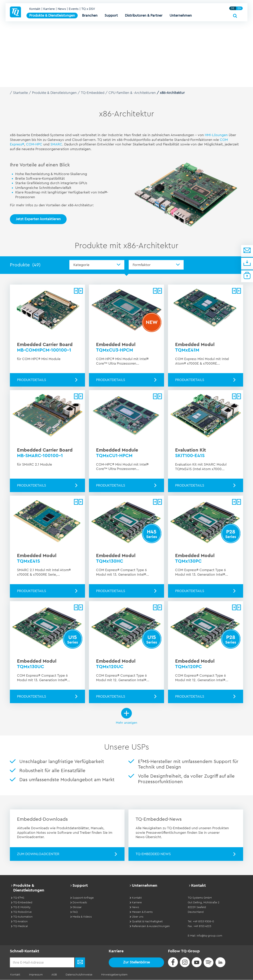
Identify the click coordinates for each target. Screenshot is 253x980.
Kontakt (35, 10)
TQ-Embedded (94, 93)
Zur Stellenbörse (136, 962)
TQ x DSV (89, 10)
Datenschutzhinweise (76, 975)
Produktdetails (32, 380)
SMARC (57, 144)
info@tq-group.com (209, 936)
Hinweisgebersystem (110, 975)
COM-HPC (34, 144)
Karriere (49, 10)
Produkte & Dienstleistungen (56, 93)
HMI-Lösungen (216, 135)
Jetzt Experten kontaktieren (38, 219)
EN (240, 10)
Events (74, 10)
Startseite (21, 93)
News (62, 10)
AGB (52, 975)
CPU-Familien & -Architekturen (135, 93)
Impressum (34, 975)
